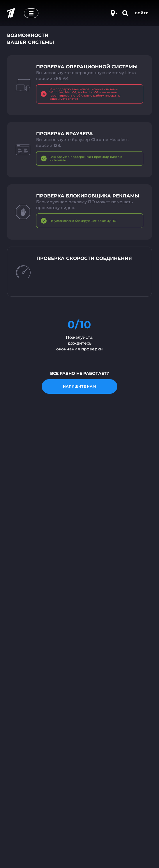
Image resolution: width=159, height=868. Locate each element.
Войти (142, 13)
